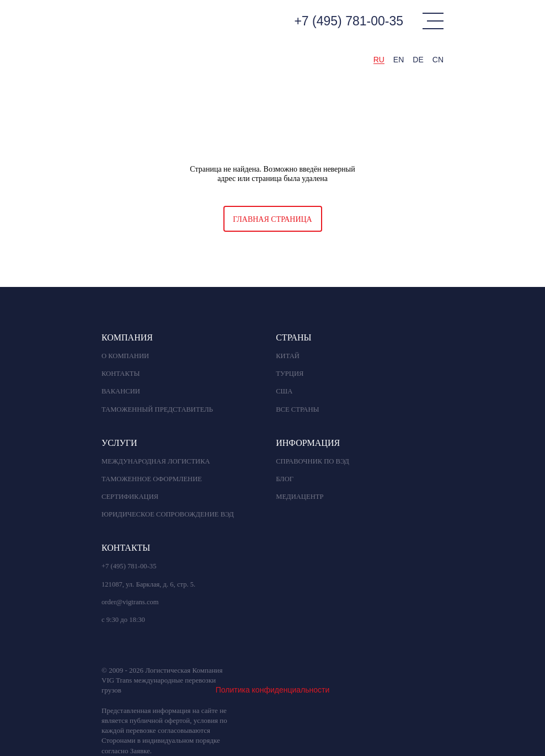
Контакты (121, 374)
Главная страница (272, 219)
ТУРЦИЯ (290, 374)
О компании (125, 356)
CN (438, 60)
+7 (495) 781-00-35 (349, 21)
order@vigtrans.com (130, 602)
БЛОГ (285, 479)
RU (379, 60)
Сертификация (130, 497)
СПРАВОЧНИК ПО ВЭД (312, 461)
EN (399, 60)
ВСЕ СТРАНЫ (297, 409)
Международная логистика (156, 461)
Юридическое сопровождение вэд (168, 514)
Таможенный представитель (157, 409)
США (284, 391)
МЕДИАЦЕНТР (300, 497)
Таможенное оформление (152, 479)
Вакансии (121, 391)
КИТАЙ (288, 356)
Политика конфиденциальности (273, 690)
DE (418, 60)
